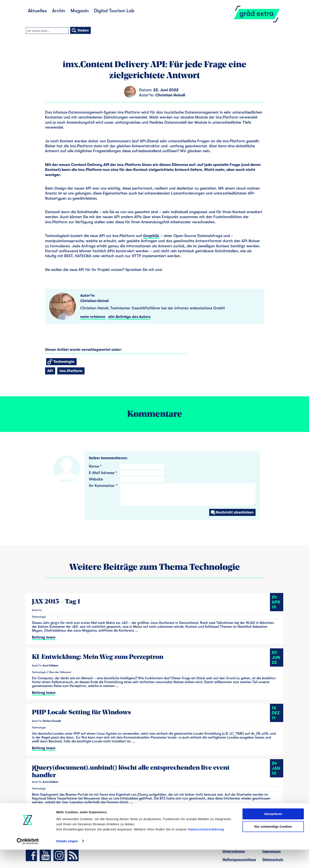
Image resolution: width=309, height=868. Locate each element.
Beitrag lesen (44, 637)
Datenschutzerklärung (206, 848)
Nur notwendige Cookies (273, 845)
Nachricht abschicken (232, 512)
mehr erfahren (93, 317)
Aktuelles (37, 11)
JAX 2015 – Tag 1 (56, 602)
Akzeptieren (273, 832)
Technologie (61, 362)
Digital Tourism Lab (114, 11)
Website (96, 479)
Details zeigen (67, 860)
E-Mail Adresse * (103, 473)
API (50, 371)
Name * (95, 466)
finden (80, 30)
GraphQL (151, 236)
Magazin (80, 11)
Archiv (59, 11)
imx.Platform (71, 371)
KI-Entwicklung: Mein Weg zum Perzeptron (98, 657)
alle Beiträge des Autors (129, 317)
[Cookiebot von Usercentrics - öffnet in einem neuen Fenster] (28, 860)
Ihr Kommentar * (103, 486)
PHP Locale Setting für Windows (81, 713)
